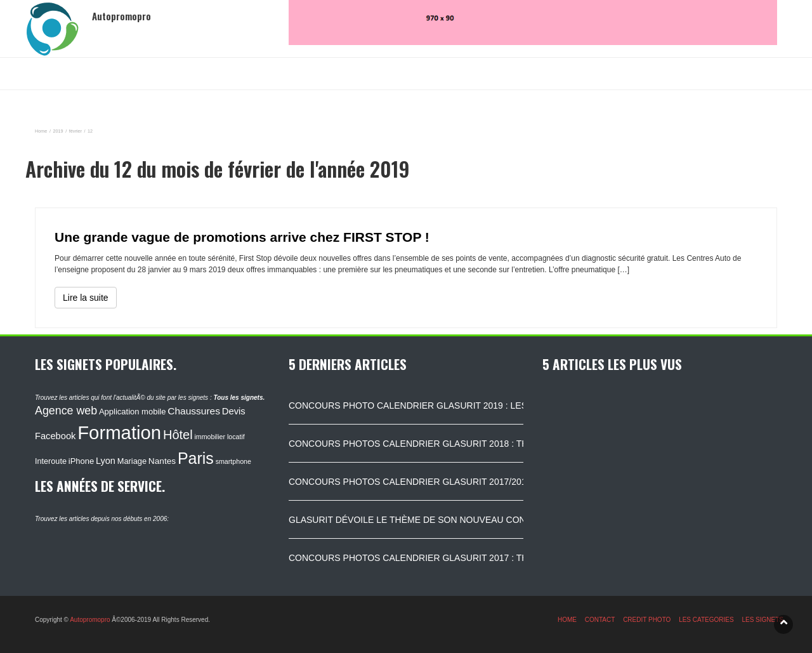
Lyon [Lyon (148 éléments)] (106, 461)
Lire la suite (86, 298)
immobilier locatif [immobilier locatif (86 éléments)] (219, 437)
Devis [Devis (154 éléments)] (234, 411)
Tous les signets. (239, 398)
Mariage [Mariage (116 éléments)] (132, 461)
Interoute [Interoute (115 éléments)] (51, 461)
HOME (567, 620)
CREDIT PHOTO (647, 620)
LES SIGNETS (763, 620)
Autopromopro (90, 620)
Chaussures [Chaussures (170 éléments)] (194, 411)
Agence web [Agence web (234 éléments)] (66, 411)
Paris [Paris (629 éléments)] (196, 458)
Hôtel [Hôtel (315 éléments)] (178, 435)
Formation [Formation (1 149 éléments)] (119, 432)
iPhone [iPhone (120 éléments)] (81, 461)
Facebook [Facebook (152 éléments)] (55, 436)
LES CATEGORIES (706, 620)
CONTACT (600, 620)
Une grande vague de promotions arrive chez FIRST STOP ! (242, 237)
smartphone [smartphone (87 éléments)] (233, 461)
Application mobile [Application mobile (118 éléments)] (133, 412)
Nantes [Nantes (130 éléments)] (162, 461)
